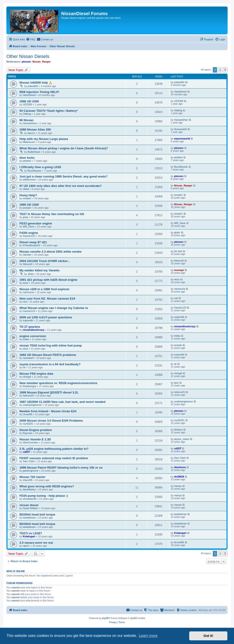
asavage (179, 270)
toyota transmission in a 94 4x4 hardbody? (50, 364)
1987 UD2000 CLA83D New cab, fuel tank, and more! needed (62, 402)
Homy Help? (28, 195)
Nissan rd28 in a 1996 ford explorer (44, 289)
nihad (26, 189)
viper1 (26, 546)
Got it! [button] (208, 636)
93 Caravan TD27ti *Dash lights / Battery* (49, 111)
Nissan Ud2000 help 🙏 (36, 83)
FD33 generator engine (36, 223)
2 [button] (220, 70)
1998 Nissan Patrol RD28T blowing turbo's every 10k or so (61, 468)
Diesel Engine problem (36, 430)
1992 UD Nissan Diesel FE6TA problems (48, 355)
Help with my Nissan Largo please (44, 139)
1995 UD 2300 (29, 205)
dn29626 (179, 477)
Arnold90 (179, 542)
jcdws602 (33, 86)
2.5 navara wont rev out (36, 543)
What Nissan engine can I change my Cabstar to (54, 308)
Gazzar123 (29, 236)
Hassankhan (30, 123)
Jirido (31, 274)
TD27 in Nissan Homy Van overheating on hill (52, 214)
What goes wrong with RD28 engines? (47, 486)
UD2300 (27, 104)
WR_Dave (29, 226)
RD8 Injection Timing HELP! (39, 92)
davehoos (180, 467)
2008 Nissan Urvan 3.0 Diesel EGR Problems (51, 421)
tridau (26, 339)
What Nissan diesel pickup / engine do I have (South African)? (64, 148)
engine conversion (33, 336)
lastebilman (29, 518)
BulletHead (34, 152)
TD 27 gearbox (30, 327)
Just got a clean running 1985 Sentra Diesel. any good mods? (63, 176)
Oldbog (27, 114)
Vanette (27, 255)
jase (176, 383)
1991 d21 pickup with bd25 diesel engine (48, 280)
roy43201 (28, 424)
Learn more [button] (148, 636)
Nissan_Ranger (42, 62)
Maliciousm (29, 142)
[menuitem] (31, 39)
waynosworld (182, 139)
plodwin (27, 161)
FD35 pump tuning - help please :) (44, 496)
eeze (26, 283)
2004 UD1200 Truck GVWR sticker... (45, 261)
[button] (225, 70)
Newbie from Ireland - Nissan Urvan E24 (48, 411)
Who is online (16, 571)
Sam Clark (29, 461)
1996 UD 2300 (29, 101)
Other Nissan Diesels (28, 56)
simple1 (27, 198)
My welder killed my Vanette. (40, 270)
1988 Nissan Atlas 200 (35, 130)
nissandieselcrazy (34, 330)
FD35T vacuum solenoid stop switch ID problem (54, 458)
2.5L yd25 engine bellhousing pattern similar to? (54, 449)
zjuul (25, 349)
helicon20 (28, 396)
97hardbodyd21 (32, 245)
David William (31, 508)
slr (24, 367)
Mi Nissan (27, 120)
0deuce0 (28, 264)
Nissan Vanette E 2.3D (35, 439)
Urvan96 (28, 414)
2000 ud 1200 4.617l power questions (46, 317)
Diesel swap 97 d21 (33, 242)
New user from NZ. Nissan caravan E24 (47, 299)
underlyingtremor (32, 405)
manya (178, 486)
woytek (178, 345)
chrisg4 (27, 377)
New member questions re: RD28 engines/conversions (58, 383)
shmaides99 (30, 499)
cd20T (27, 452)
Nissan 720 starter (32, 477)
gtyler (177, 232)
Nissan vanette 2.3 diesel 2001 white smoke (51, 252)
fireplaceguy (30, 386)
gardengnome (31, 471)
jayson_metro (182, 439)
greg (25, 217)
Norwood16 (181, 129)
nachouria (28, 292)
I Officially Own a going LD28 (40, 167)
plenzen (26, 62)
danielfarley (29, 489)
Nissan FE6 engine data (36, 374)
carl (25, 302)
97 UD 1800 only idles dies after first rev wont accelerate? (61, 186)
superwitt (28, 320)
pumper (27, 208)
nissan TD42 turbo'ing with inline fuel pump (51, 345)
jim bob (178, 251)
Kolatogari (29, 536)
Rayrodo (28, 433)
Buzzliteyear (35, 171)
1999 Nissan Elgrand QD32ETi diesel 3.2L (49, 392)
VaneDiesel (29, 95)
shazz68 (28, 480)
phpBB (105, 618)
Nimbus (178, 430)
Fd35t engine (29, 233)
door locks (27, 158)
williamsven (29, 180)
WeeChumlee (30, 442)
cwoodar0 (28, 358)
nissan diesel (29, 505)
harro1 (31, 133)
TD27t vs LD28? (31, 533)
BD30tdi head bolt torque (37, 514)
